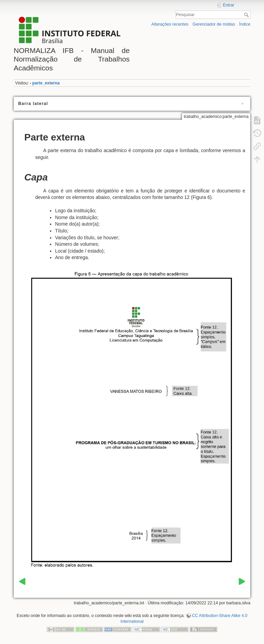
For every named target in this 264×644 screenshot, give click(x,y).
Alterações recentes (170, 24)
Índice (245, 24)
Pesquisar (247, 15)
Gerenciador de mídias (214, 24)
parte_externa (46, 83)
